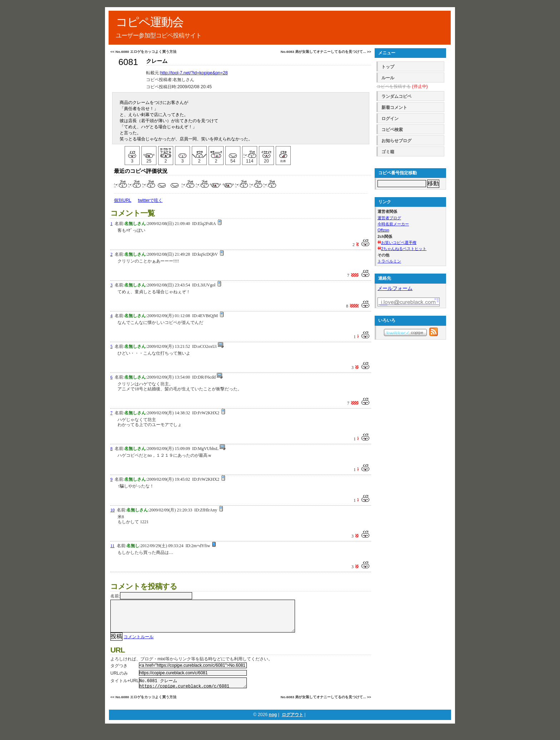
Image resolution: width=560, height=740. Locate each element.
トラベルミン (389, 261)
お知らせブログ (396, 141)
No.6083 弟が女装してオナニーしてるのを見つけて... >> (326, 52)
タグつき (119, 673)
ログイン (390, 119)
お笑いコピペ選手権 (399, 242)
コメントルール (139, 644)
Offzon (383, 230)
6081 (128, 62)
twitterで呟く (150, 200)
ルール (388, 78)
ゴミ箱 (388, 152)
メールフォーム (395, 288)
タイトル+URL (125, 688)
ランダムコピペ (396, 96)
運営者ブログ (389, 218)
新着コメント (394, 107)
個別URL (123, 200)
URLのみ (119, 680)
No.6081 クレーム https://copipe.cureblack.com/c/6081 (193, 691)
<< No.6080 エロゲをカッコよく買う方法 (143, 52)
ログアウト (292, 724)
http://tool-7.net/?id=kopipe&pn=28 (194, 73)
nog (273, 724)
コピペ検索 (392, 130)
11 (112, 546)
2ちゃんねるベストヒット (404, 249)
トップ (388, 67)
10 (112, 510)
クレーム (157, 61)
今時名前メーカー (393, 224)
